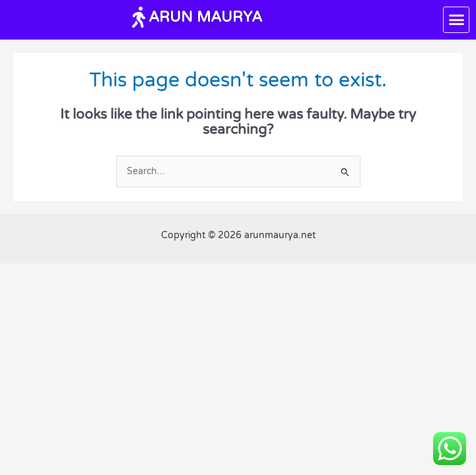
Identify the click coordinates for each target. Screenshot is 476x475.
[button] (456, 20)
